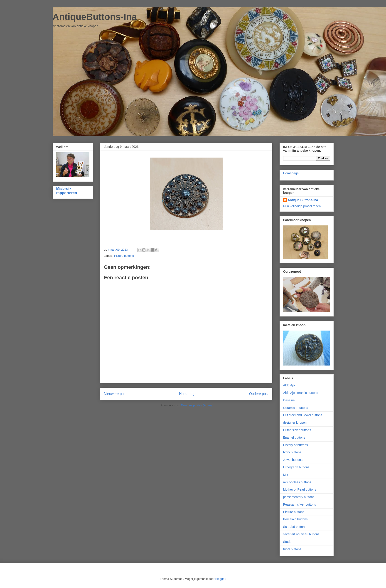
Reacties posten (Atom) (196, 405)
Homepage (188, 394)
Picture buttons (124, 256)
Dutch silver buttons (297, 430)
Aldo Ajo (289, 385)
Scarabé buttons (295, 527)
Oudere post (259, 394)
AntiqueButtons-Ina (95, 17)
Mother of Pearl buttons (300, 489)
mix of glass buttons (297, 482)
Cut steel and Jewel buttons (303, 415)
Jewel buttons (293, 460)
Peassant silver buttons (300, 504)
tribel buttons (292, 549)
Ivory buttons (292, 452)
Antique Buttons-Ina (303, 200)
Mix (286, 475)
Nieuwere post (115, 394)
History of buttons (296, 445)
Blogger (220, 579)
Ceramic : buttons (296, 408)
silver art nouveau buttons (301, 534)
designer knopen (295, 422)
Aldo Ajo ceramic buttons (301, 393)
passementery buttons (299, 497)
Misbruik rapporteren (67, 191)
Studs (287, 542)
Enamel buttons (294, 437)
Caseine (289, 400)
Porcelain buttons (295, 519)
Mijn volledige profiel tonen (302, 206)
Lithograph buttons (296, 467)
